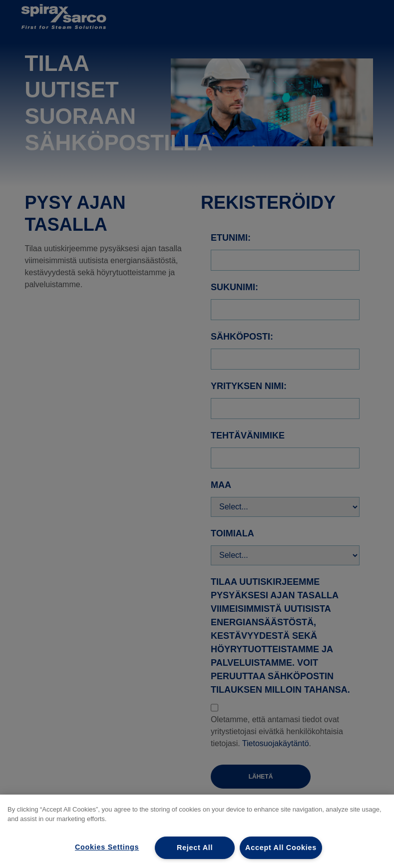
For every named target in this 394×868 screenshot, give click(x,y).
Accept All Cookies (281, 848)
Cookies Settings (107, 847)
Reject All (195, 848)
